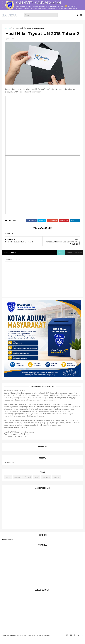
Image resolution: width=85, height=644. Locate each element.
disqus (69, 258)
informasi (15, 28)
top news (46, 483)
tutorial (56, 483)
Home (8, 28)
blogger (61, 258)
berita (8, 483)
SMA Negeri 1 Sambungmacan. (26, 641)
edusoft (17, 483)
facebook (78, 258)
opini (37, 483)
